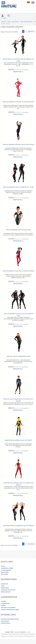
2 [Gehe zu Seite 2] (26, 31)
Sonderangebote (6, 570)
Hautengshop (17, 632)
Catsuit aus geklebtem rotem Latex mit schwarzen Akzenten (18, 102)
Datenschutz (5, 588)
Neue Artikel (5, 572)
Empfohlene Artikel (7, 568)
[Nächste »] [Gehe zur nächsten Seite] (31, 31)
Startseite (4, 22)
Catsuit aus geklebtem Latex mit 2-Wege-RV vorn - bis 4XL (18, 187)
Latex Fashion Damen (26, 22)
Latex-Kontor (5, 621)
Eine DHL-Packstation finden (10, 619)
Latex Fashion (15, 22)
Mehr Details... (18, 72)
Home (3, 566)
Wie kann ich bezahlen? (8, 608)
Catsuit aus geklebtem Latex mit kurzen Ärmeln (18, 230)
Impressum (5, 584)
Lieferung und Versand (8, 590)
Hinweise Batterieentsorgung (10, 610)
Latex (9, 22)
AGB (3, 586)
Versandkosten (25, 70)
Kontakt (4, 601)
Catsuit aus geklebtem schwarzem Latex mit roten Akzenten (18, 144)
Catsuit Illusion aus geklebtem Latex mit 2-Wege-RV (18, 440)
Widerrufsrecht (6, 592)
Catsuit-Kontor (6, 623)
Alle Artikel (4, 574)
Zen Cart (29, 632)
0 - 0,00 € (4, 18)
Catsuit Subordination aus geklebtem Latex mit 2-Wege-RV (18, 526)
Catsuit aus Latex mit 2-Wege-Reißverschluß (18, 356)
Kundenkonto (5, 603)
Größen (3, 605)
